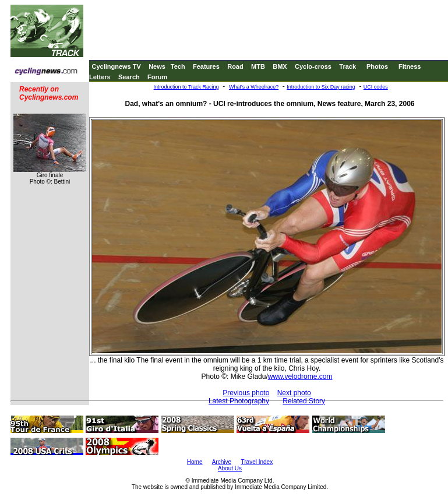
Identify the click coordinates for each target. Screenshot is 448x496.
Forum (157, 77)
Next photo (294, 393)
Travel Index (257, 462)
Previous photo (246, 393)
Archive (222, 462)
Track (348, 66)
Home (195, 462)
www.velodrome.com (300, 377)
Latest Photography (239, 401)
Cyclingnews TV (116, 66)
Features (206, 66)
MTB (258, 66)
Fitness (410, 66)
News (157, 66)
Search (129, 77)
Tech (178, 66)
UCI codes (376, 87)
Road (235, 66)
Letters (100, 77)
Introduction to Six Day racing (321, 87)
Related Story (304, 401)
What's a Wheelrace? (254, 87)
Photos (377, 66)
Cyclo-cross (313, 66)
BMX (280, 66)
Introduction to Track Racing (186, 87)
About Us (230, 468)
